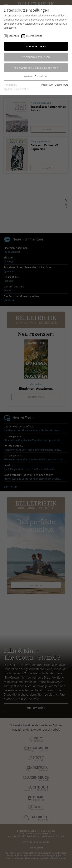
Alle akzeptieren (36, 46)
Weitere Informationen (36, 76)
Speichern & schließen (36, 57)
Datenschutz (62, 85)
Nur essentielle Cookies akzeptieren (36, 68)
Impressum (47, 85)
